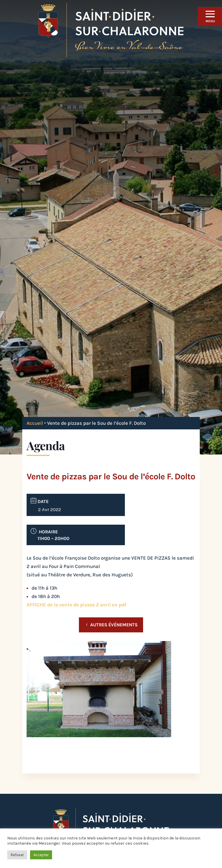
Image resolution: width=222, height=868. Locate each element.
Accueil (35, 423)
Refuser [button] (17, 855)
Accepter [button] (41, 855)
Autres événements (114, 625)
